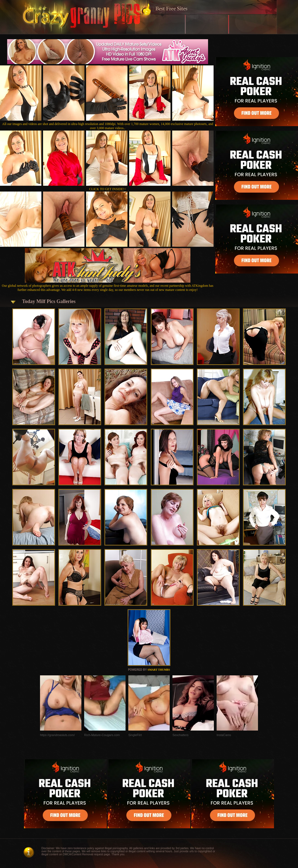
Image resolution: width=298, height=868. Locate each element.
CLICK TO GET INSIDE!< (108, 189)
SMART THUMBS (159, 670)
